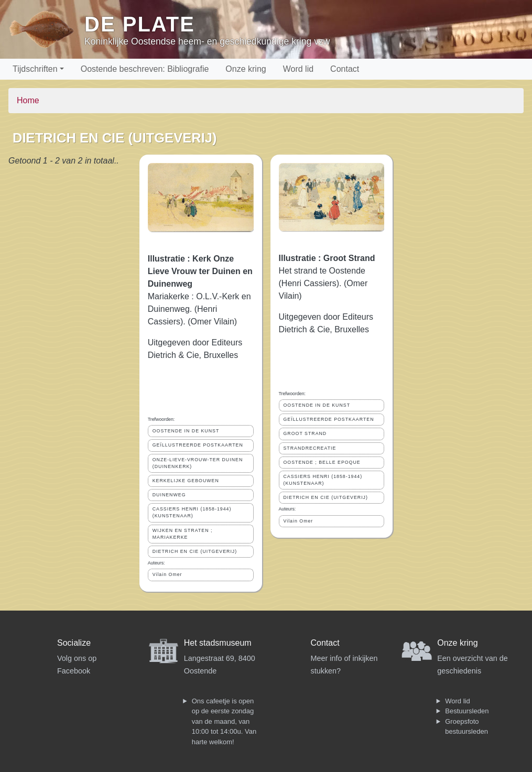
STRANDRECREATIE (310, 448)
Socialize (74, 643)
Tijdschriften (35, 69)
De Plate (140, 24)
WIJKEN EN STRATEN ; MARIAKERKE (183, 534)
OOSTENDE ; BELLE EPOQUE (322, 462)
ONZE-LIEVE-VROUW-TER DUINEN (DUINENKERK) (198, 463)
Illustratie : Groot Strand (327, 258)
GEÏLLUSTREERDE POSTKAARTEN (198, 445)
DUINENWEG (169, 495)
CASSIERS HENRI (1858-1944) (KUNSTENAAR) (192, 512)
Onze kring (246, 69)
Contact (345, 69)
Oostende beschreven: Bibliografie (145, 69)
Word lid (298, 69)
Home (28, 100)
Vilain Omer (167, 574)
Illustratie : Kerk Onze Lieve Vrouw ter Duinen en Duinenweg (200, 271)
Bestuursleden (467, 711)
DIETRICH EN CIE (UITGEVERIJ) (195, 551)
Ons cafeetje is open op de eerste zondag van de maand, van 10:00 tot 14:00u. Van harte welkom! (224, 721)
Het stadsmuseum (218, 643)
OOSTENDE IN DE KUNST (186, 431)
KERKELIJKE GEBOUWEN (186, 481)
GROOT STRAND (305, 433)
